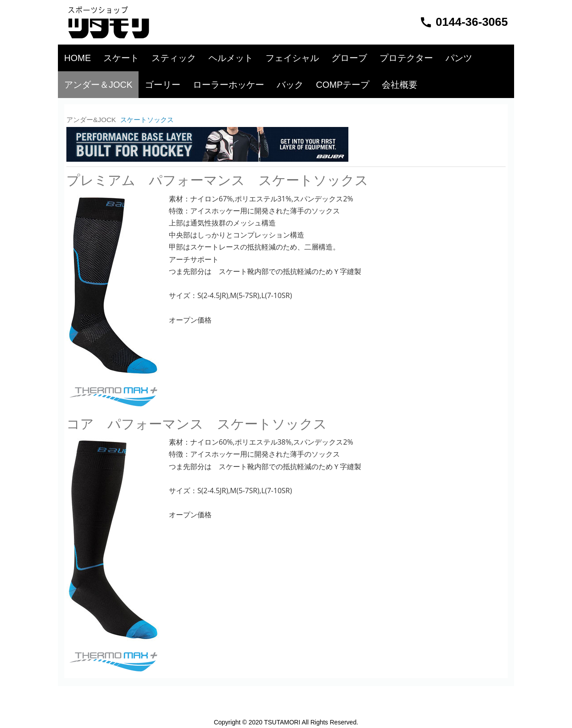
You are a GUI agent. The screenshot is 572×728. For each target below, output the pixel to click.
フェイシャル (292, 58)
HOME (78, 58)
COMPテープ (343, 85)
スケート (121, 58)
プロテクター (406, 58)
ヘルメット (231, 58)
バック (290, 85)
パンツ (459, 58)
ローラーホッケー (229, 85)
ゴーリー (163, 85)
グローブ (349, 58)
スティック (174, 58)
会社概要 (400, 85)
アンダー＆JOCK (98, 85)
